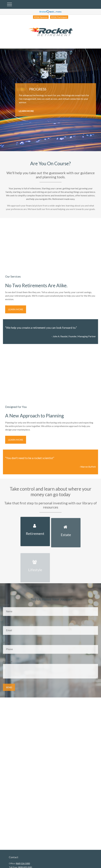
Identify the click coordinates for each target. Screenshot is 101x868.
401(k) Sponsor (41, 17)
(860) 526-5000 (23, 863)
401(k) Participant (59, 17)
